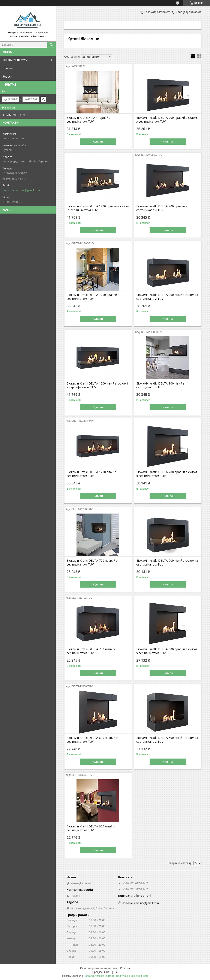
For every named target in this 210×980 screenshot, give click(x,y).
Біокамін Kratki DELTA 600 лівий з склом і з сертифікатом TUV (167, 740)
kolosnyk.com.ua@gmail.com (21, 190)
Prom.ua (125, 968)
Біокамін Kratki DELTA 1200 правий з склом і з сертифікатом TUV (98, 208)
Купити (98, 141)
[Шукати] (51, 45)
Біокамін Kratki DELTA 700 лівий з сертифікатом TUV (91, 651)
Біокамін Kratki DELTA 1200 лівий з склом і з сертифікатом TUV (97, 385)
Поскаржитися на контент (99, 976)
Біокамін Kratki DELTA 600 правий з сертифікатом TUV (92, 740)
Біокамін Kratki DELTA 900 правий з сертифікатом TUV (162, 208)
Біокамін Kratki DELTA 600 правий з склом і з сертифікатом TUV (167, 651)
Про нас (8, 68)
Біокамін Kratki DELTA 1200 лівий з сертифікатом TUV (92, 474)
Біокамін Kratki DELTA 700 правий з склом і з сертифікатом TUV (167, 474)
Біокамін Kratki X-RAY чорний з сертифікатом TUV (89, 120)
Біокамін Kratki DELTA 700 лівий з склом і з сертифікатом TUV (167, 563)
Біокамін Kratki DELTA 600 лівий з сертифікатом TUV (91, 828)
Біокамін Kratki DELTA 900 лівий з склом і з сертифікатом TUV (167, 297)
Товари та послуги (15, 60)
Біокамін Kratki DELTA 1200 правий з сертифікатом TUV (93, 297)
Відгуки (7, 76)
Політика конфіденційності (132, 976)
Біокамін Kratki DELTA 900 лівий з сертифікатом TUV (160, 385)
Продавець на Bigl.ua (105, 972)
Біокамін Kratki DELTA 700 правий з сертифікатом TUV (92, 563)
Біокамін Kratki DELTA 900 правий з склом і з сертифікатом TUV (167, 120)
